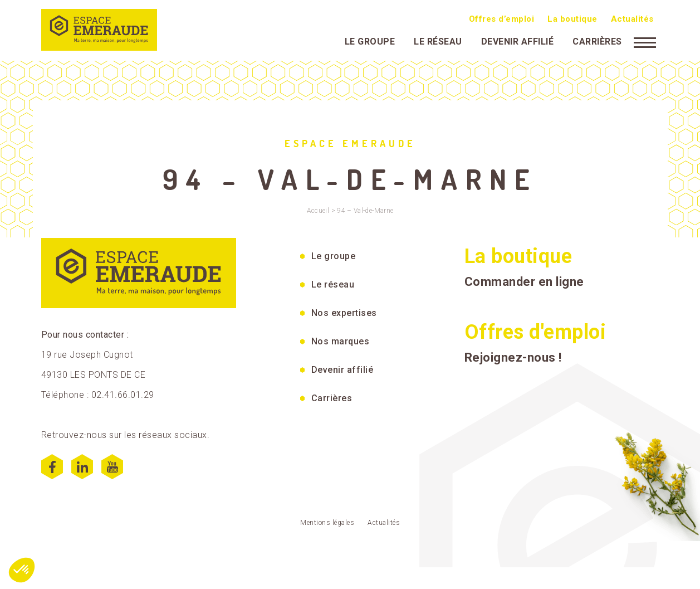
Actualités (632, 19)
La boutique (572, 19)
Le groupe (370, 42)
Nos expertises (344, 313)
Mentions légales (327, 523)
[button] (22, 570)
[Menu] (645, 42)
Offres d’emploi (502, 19)
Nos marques (341, 341)
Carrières (597, 42)
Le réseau (438, 42)
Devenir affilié (518, 42)
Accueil (318, 211)
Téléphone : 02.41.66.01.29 (98, 395)
